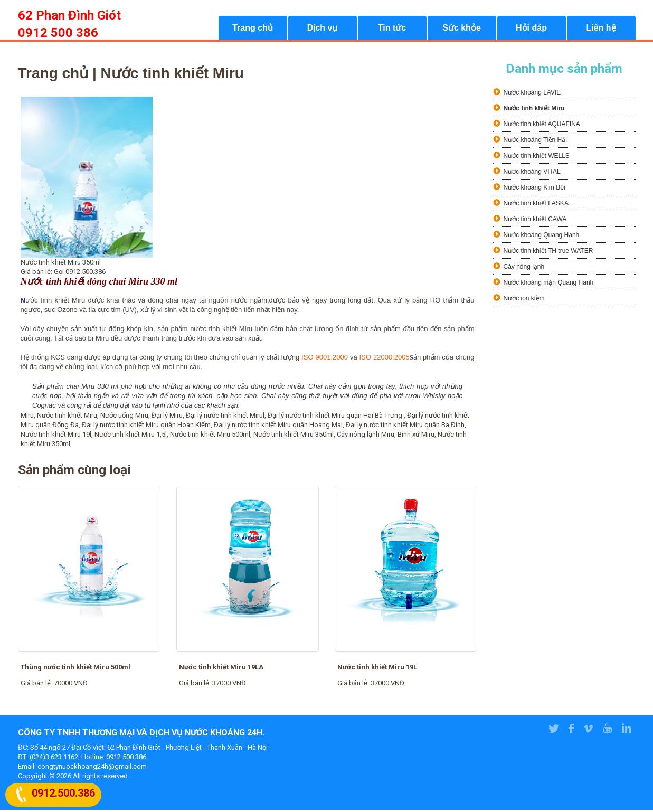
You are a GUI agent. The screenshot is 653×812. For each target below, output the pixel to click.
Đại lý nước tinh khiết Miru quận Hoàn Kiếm (146, 427)
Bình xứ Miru (416, 436)
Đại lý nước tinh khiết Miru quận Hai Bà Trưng (336, 417)
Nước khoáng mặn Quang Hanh (549, 285)
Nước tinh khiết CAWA (535, 221)
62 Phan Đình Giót (69, 15)
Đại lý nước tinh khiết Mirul (225, 417)
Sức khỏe (462, 29)
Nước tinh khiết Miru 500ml (210, 436)
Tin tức (392, 29)
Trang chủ (253, 29)
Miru (27, 417)
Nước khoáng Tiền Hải (535, 142)
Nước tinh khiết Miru (67, 417)
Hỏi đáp (531, 29)
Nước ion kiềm (524, 300)
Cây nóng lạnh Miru (366, 436)
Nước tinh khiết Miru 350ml (294, 436)
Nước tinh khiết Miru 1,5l (131, 436)
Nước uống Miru (124, 417)
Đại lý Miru (167, 417)
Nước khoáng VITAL (532, 174)
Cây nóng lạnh (524, 269)
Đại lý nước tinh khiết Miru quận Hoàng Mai (278, 427)
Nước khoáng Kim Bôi (534, 190)
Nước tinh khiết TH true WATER (548, 253)
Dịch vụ (323, 29)
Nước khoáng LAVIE (532, 95)
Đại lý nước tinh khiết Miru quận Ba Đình (405, 427)
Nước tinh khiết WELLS (537, 158)
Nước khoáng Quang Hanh (542, 237)
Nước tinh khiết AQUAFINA (542, 126)
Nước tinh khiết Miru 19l (56, 436)
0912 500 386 (58, 33)
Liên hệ (601, 29)
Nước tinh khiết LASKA (536, 205)
